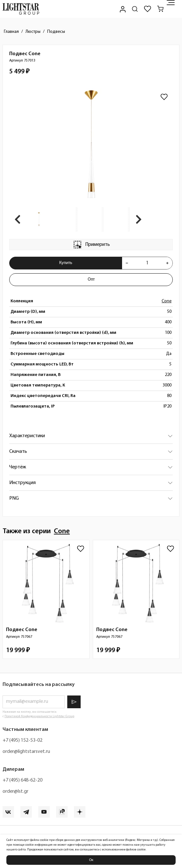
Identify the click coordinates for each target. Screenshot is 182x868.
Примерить (91, 245)
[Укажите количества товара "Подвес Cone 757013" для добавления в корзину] (147, 263)
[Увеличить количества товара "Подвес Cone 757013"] (167, 263)
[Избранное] (148, 9)
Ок (91, 860)
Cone (167, 301)
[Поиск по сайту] (135, 9)
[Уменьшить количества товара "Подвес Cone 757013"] (127, 263)
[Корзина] (160, 9)
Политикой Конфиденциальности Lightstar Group (39, 716)
